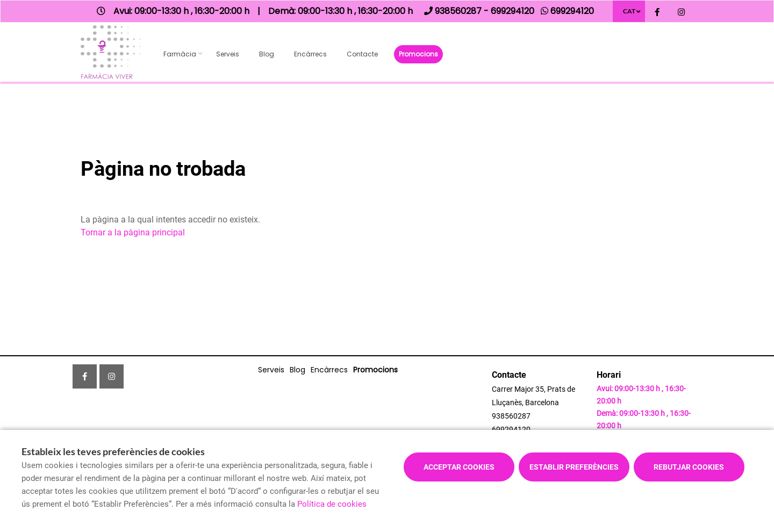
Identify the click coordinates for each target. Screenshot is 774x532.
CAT (629, 11)
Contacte (362, 54)
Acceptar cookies (459, 467)
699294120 (511, 429)
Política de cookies (332, 504)
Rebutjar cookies (689, 467)
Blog (267, 54)
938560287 (511, 416)
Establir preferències (574, 467)
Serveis (228, 54)
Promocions (418, 54)
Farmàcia (180, 54)
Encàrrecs (310, 54)
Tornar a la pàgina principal (133, 232)
